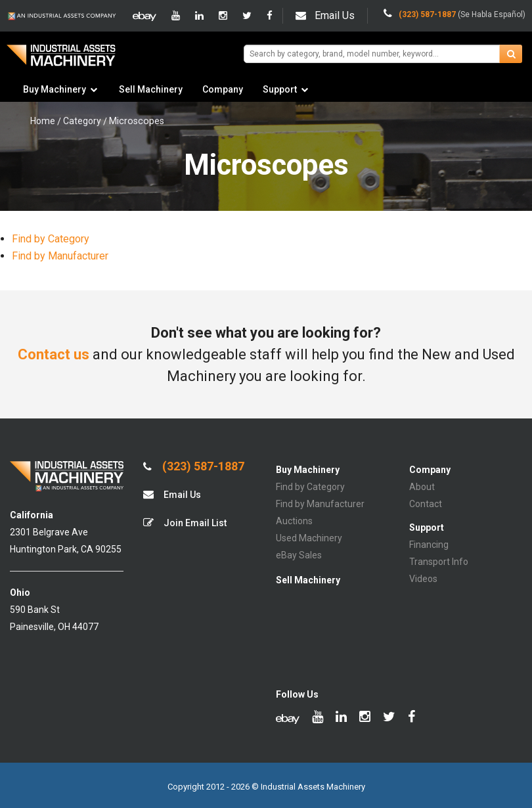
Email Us (325, 15)
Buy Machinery (55, 89)
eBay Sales (299, 555)
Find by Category (51, 239)
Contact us (54, 354)
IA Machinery (61, 60)
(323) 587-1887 (194, 466)
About (422, 487)
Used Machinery (309, 538)
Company (223, 89)
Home (43, 121)
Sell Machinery (151, 89)
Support (280, 89)
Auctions (294, 521)
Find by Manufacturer (60, 256)
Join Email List (185, 523)
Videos (423, 579)
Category (82, 121)
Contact (426, 504)
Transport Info (439, 562)
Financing (429, 545)
